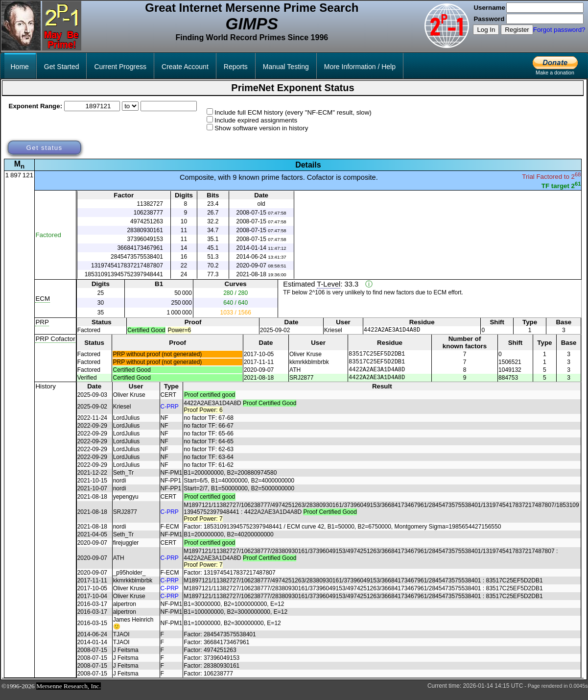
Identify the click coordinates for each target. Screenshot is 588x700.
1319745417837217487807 (127, 266)
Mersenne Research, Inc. (69, 693)
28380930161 (145, 230)
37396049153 (145, 239)
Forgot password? (559, 30)
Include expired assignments (256, 120)
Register (517, 30)
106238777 (148, 213)
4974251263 (147, 221)
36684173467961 (140, 248)
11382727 (150, 204)
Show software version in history (261, 128)
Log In (486, 30)
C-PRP (170, 414)
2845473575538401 (137, 257)
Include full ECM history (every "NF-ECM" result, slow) (293, 112)
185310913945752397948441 (124, 274)
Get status (44, 148)
